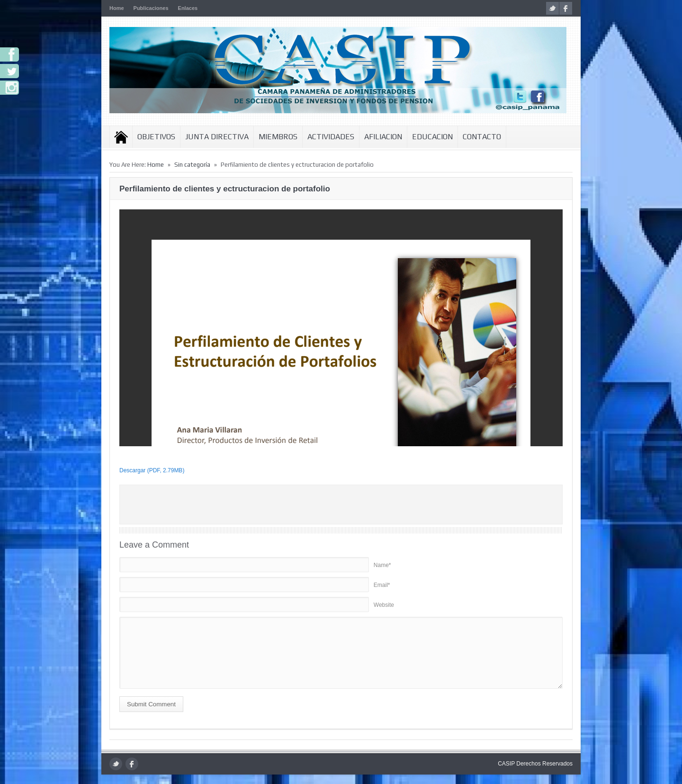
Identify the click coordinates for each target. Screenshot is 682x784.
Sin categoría (192, 165)
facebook (566, 8)
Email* (382, 585)
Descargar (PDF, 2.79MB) (152, 470)
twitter (552, 8)
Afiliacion (383, 137)
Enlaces (188, 8)
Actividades (331, 137)
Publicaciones (151, 8)
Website (384, 605)
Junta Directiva (217, 137)
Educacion (432, 137)
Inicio (121, 137)
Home (117, 8)
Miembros (278, 137)
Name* (382, 565)
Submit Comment (151, 704)
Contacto (482, 137)
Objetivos (156, 137)
